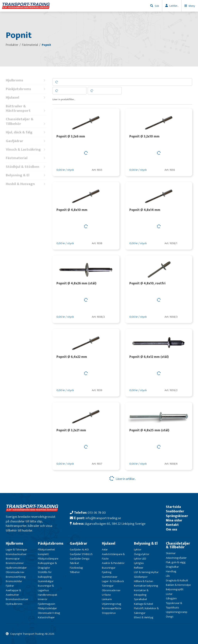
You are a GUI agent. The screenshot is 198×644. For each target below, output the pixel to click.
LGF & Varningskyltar (146, 572)
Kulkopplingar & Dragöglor (47, 565)
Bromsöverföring (16, 577)
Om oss (172, 529)
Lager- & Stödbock (113, 581)
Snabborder (175, 511)
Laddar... (174, 6)
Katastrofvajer (46, 617)
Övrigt (170, 617)
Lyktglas (139, 563)
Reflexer (139, 568)
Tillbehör (75, 572)
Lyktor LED (140, 559)
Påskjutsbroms (26, 89)
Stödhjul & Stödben (26, 167)
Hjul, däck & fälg (26, 132)
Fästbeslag (76, 568)
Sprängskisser (177, 516)
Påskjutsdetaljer (47, 608)
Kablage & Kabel (143, 604)
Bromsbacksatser (16, 554)
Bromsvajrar (13, 559)
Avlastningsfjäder (176, 558)
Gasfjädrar (26, 141)
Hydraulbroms (14, 604)
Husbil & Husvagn (26, 184)
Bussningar (109, 568)
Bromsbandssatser (17, 599)
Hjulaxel (26, 98)
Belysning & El (26, 175)
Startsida (173, 507)
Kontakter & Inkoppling (141, 593)
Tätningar (108, 586)
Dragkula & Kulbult (177, 580)
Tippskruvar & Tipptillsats (174, 605)
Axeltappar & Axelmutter (13, 593)
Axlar (105, 550)
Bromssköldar (14, 581)
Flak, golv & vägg (176, 562)
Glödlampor (141, 577)
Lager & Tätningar (16, 550)
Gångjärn (171, 598)
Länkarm (107, 599)
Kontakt (172, 525)
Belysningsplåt (175, 589)
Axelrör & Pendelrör (113, 563)
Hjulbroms (26, 80)
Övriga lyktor (142, 554)
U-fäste (106, 595)
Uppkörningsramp (177, 612)
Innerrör (43, 599)
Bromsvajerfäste (111, 608)
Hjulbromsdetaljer (16, 568)
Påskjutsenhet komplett (46, 552)
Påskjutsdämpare (48, 559)
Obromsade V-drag (49, 613)
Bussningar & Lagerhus (46, 588)
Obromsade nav (15, 572)
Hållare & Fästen (144, 581)
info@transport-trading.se (103, 518)
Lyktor (138, 550)
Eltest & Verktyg (144, 617)
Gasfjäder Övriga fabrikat (80, 561)
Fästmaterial (26, 158)
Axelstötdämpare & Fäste (113, 556)
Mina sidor (174, 520)
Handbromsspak (48, 595)
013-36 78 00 (97, 513)
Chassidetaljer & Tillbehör (26, 122)
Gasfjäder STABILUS (81, 554)
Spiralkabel (140, 599)
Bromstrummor (15, 563)
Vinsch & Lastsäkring (26, 150)
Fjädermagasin (47, 604)
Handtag (171, 571)
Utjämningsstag (112, 604)
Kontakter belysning (146, 586)
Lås (168, 576)
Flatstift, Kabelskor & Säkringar (146, 611)
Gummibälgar (46, 581)
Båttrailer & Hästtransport (26, 109)
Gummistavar (110, 577)
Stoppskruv (109, 613)
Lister (169, 594)
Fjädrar (10, 586)
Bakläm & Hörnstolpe (178, 585)
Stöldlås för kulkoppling (45, 574)
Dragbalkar (172, 567)
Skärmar (171, 553)
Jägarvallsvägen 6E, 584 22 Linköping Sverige (115, 524)
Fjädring (107, 572)
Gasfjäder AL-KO (79, 550)
